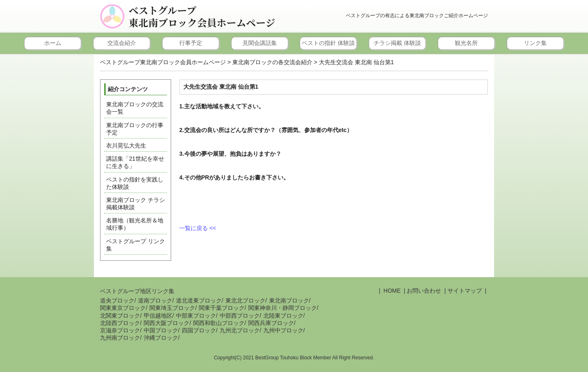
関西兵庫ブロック (271, 323)
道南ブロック (155, 300)
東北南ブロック (289, 300)
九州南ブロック (120, 338)
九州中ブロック (283, 330)
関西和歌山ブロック (219, 323)
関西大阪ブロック (167, 323)
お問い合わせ (424, 291)
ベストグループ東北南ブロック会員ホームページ (202, 16)
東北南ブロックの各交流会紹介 (272, 62)
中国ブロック (161, 330)
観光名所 (466, 43)
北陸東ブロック (283, 316)
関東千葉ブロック (222, 308)
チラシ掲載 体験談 (397, 43)
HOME (391, 291)
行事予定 (191, 43)
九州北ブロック (240, 330)
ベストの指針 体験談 (328, 43)
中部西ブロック (240, 316)
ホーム (53, 43)
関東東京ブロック (123, 308)
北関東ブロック (120, 316)
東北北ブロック (245, 300)
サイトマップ (465, 291)
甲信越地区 (158, 316)
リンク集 (535, 43)
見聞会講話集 (260, 43)
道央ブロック (117, 300)
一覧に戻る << (198, 228)
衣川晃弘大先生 (126, 146)
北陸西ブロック (120, 323)
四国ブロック (199, 330)
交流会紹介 (122, 43)
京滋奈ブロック (120, 330)
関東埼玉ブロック (172, 308)
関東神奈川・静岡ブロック (283, 308)
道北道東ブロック (199, 300)
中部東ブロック (196, 316)
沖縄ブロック (161, 338)
